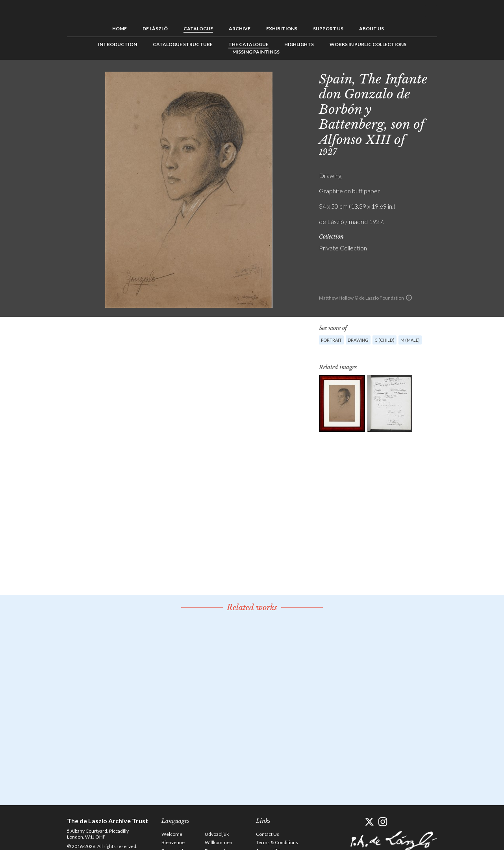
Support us (328, 29)
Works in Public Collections (368, 44)
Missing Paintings (256, 52)
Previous (451, 78)
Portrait (331, 340)
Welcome (172, 834)
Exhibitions (282, 29)
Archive (240, 29)
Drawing (358, 340)
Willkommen (219, 842)
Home (120, 29)
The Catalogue (248, 44)
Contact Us (268, 834)
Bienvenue (173, 842)
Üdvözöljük (217, 834)
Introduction (118, 44)
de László (155, 29)
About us (372, 29)
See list (463, 78)
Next (475, 78)
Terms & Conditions (277, 842)
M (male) (410, 340)
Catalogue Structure (183, 44)
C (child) (384, 340)
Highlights (299, 44)
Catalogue (198, 29)
